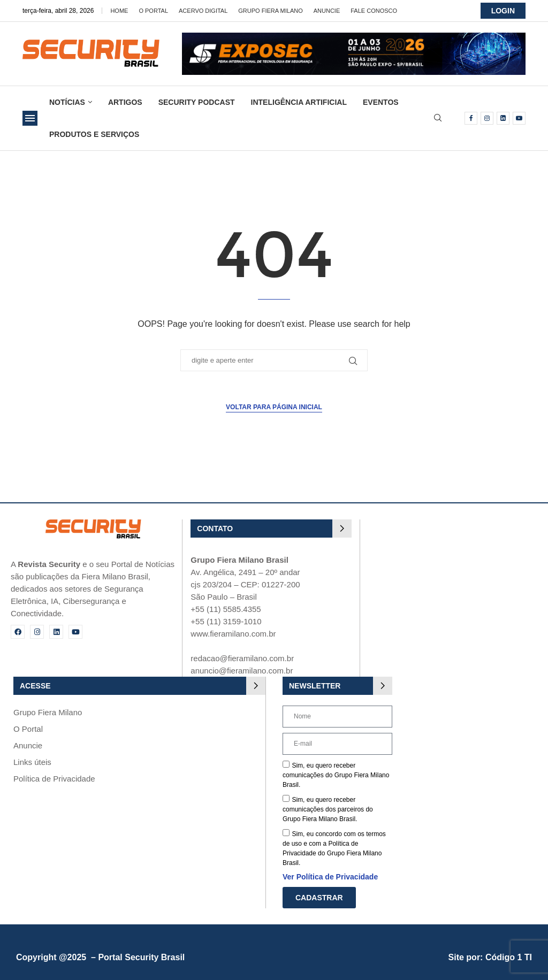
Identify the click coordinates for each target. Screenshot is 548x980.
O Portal (153, 11)
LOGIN (503, 11)
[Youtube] (519, 118)
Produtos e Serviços (94, 134)
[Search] (438, 118)
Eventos (381, 102)
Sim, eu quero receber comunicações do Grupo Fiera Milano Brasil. (336, 775)
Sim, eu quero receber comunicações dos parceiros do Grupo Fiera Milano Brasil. (328, 809)
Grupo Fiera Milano (270, 11)
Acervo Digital (203, 11)
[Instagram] (487, 118)
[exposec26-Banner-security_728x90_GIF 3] (354, 37)
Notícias (67, 102)
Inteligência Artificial (299, 102)
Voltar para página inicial (274, 407)
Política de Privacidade (54, 779)
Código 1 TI (509, 957)
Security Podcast (197, 102)
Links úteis (32, 762)
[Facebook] (471, 118)
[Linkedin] (503, 118)
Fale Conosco (374, 11)
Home (119, 11)
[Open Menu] (30, 118)
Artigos (125, 102)
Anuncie (327, 11)
